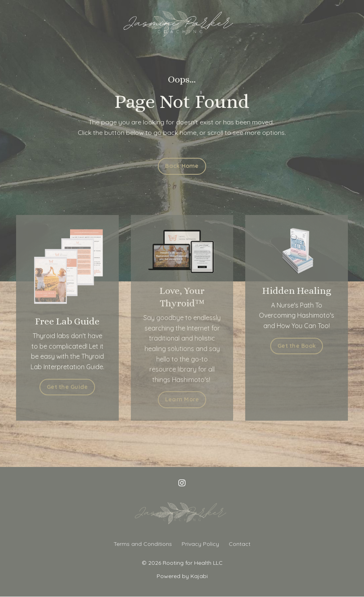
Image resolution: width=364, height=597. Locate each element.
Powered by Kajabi (182, 576)
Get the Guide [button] (57, 387)
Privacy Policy (200, 544)
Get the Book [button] (307, 346)
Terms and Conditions (143, 544)
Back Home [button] (182, 166)
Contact (240, 544)
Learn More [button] (182, 400)
